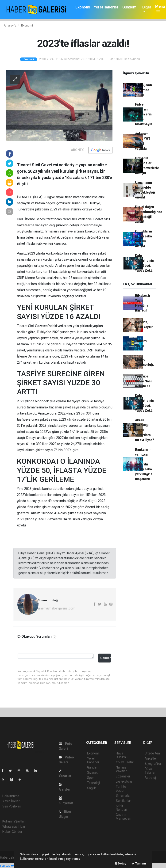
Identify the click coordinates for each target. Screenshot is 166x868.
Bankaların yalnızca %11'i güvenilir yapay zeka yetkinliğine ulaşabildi (144, 464)
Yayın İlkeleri (11, 801)
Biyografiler (153, 764)
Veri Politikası (12, 806)
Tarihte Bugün (121, 788)
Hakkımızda (11, 796)
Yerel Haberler (106, 7)
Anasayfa (10, 25)
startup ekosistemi (14, 865)
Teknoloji (93, 783)
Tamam (139, 863)
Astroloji (151, 778)
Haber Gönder (12, 832)
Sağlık (91, 788)
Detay (121, 863)
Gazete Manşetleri (123, 817)
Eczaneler (123, 776)
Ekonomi (83, 7)
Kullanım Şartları (14, 821)
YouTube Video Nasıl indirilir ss (144, 381)
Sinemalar (123, 796)
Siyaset (93, 773)
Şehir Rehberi (121, 808)
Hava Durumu (122, 755)
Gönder (106, 658)
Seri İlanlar (123, 801)
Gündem (129, 7)
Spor (91, 778)
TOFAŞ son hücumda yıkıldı (143, 90)
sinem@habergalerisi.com (56, 608)
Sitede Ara (152, 753)
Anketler (151, 758)
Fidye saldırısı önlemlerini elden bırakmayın (144, 114)
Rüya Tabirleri (150, 771)
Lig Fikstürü (124, 781)
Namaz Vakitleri (122, 769)
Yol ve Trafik (125, 762)
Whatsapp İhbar (14, 826)
